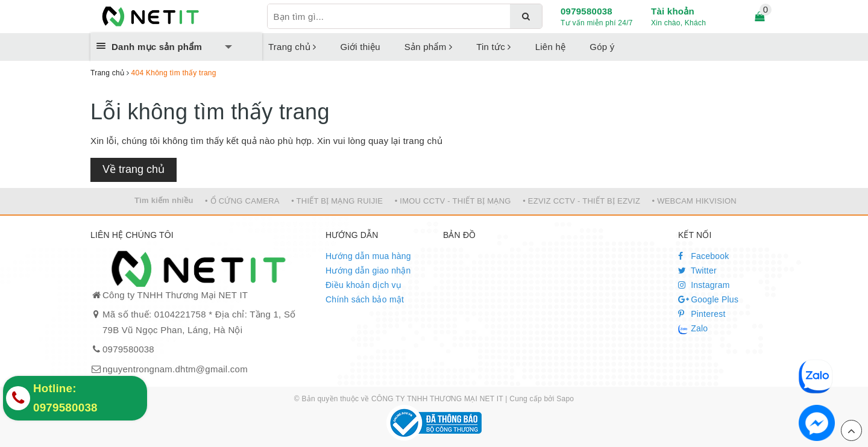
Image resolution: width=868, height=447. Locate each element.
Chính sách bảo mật (365, 299)
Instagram (704, 285)
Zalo (693, 329)
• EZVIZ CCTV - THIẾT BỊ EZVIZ (581, 201)
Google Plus (708, 299)
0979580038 (587, 11)
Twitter (697, 270)
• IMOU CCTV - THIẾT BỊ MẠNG (453, 201)
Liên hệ (551, 47)
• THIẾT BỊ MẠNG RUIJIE (337, 201)
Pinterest (702, 314)
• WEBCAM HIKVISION (695, 201)
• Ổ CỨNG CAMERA (242, 201)
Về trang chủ (134, 169)
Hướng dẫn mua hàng (368, 256)
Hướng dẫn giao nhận (368, 270)
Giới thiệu (360, 47)
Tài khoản (673, 11)
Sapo (565, 399)
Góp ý (602, 47)
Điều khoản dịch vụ (363, 285)
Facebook (704, 256)
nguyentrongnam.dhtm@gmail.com (175, 369)
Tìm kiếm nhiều (164, 200)
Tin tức (494, 47)
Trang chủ (292, 47)
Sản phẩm (428, 47)
